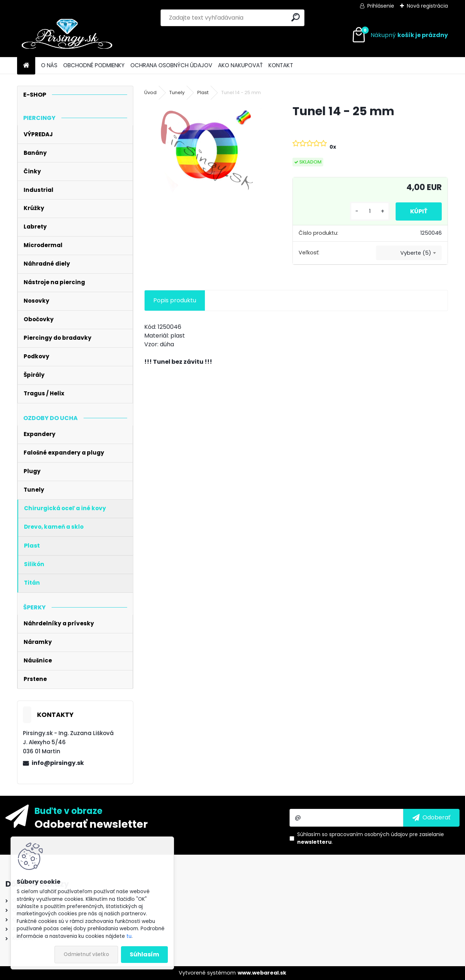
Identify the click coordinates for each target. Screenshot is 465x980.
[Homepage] (26, 66)
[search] (296, 17)
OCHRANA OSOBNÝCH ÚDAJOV (171, 65)
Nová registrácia (427, 6)
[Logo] (67, 35)
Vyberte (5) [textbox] (416, 253)
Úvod (150, 92)
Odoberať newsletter (91, 824)
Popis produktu (175, 300)
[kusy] (370, 211)
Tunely (177, 92)
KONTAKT (281, 65)
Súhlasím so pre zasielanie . (371, 838)
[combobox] (409, 253)
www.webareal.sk (262, 973)
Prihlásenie (381, 6)
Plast (203, 92)
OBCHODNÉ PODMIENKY (94, 65)
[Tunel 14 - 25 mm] (207, 150)
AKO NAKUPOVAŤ (240, 65)
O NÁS (49, 65)
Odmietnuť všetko (86, 954)
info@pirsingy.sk (58, 763)
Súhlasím (144, 954)
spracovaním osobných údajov (369, 834)
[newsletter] (431, 818)
